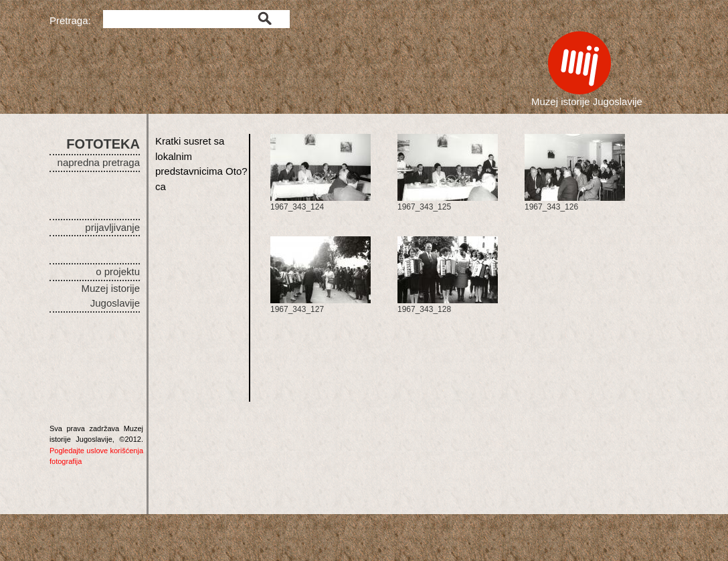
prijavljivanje (112, 227)
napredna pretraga (99, 162)
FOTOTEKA (103, 144)
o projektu (118, 271)
